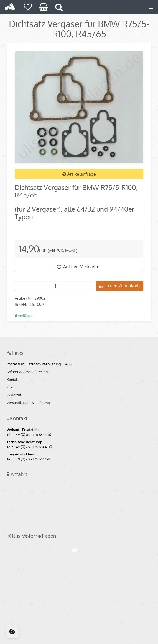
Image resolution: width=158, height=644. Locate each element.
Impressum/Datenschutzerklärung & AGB (39, 364)
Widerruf (14, 395)
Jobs (10, 387)
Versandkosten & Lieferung (28, 403)
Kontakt (13, 380)
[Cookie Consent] (12, 632)
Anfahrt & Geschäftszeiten (27, 372)
